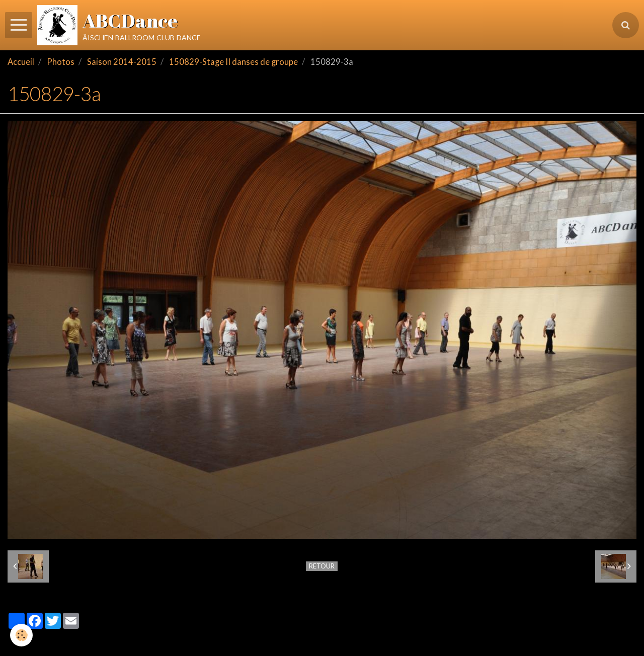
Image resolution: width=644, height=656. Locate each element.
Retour (322, 566)
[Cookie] (21, 635)
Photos (61, 62)
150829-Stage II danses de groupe (233, 62)
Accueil (21, 62)
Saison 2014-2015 (122, 62)
